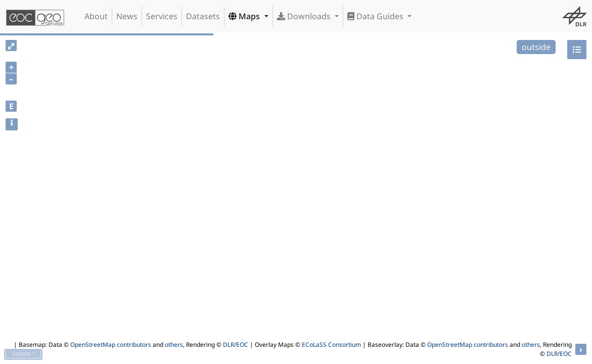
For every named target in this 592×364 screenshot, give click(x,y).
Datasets (203, 16)
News (127, 16)
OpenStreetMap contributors (111, 345)
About (96, 16)
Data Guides (376, 16)
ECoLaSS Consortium (331, 345)
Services (162, 16)
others (174, 345)
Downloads (305, 16)
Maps (245, 16)
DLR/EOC (236, 345)
